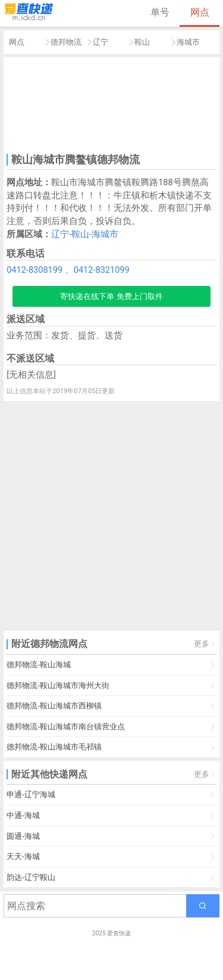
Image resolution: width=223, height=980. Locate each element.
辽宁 (100, 42)
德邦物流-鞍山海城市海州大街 (58, 685)
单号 (160, 12)
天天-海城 (23, 856)
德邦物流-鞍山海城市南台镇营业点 (66, 727)
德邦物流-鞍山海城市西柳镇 (54, 706)
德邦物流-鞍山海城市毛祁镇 (54, 747)
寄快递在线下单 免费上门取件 (111, 296)
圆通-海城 (23, 836)
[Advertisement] (112, 104)
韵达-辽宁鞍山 (31, 877)
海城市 (188, 42)
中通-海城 (23, 815)
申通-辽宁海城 (31, 794)
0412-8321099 (102, 270)
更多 (202, 644)
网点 (200, 12)
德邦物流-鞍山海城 (39, 665)
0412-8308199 (34, 270)
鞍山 (142, 42)
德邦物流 (66, 42)
